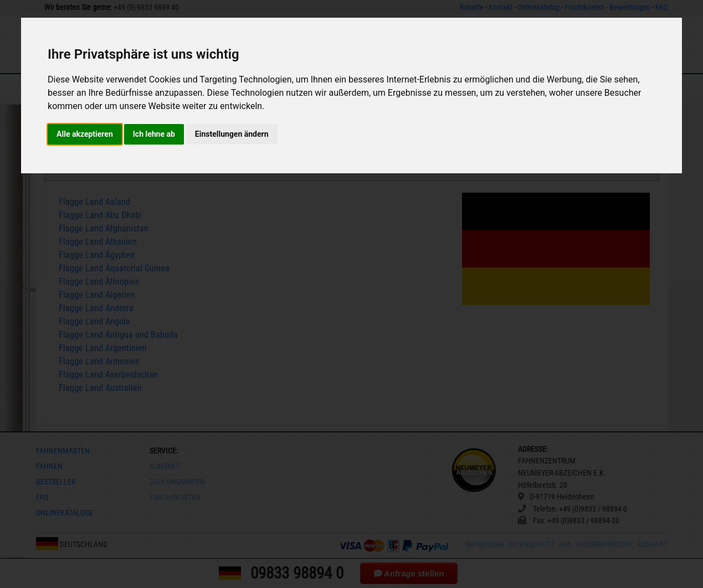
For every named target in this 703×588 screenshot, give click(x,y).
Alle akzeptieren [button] (85, 134)
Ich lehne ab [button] (154, 134)
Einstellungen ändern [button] (232, 134)
